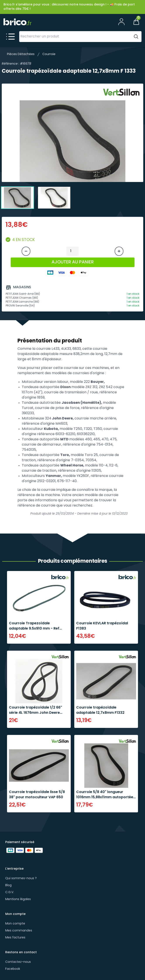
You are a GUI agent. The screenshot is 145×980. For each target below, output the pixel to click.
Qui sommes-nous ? (21, 878)
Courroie (49, 54)
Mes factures (15, 938)
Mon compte (15, 924)
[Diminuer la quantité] (26, 251)
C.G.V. (10, 892)
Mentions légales (18, 899)
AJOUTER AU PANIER (73, 262)
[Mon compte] (121, 22)
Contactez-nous (18, 962)
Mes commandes (19, 931)
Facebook (13, 969)
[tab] (17, 198)
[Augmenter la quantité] (119, 251)
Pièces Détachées (21, 54)
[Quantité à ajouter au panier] (72, 251)
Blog (8, 885)
